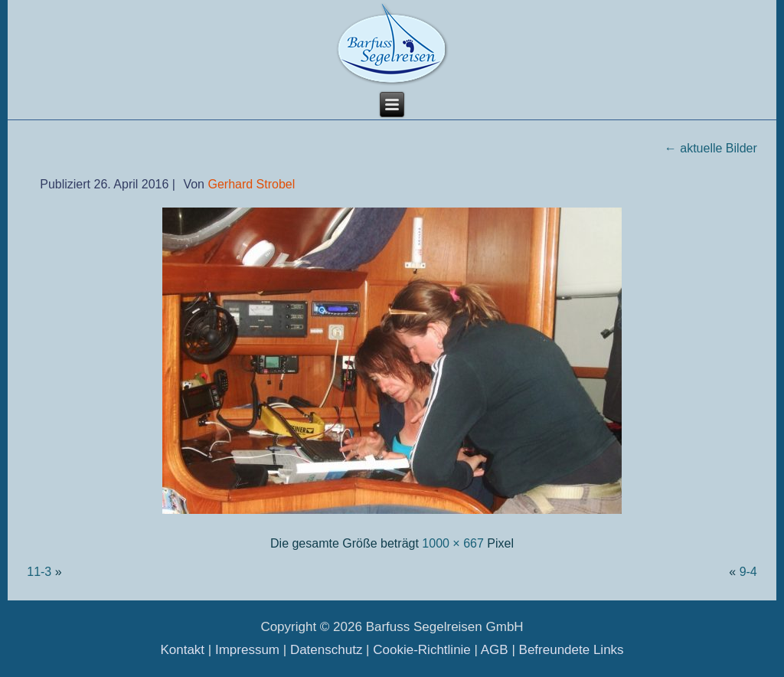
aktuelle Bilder (711, 148)
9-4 (748, 572)
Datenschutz (327, 650)
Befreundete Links (572, 650)
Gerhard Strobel (251, 184)
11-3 (39, 572)
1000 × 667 (453, 543)
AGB (495, 650)
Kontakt (182, 650)
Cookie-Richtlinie (422, 650)
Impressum (247, 650)
